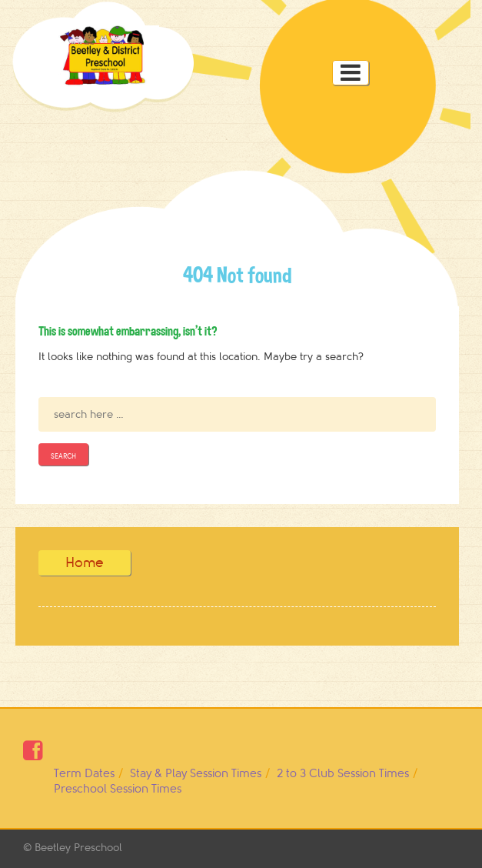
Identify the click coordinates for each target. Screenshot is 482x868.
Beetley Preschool (78, 848)
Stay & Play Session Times (196, 774)
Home (85, 563)
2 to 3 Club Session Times (343, 774)
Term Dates (84, 774)
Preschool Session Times (118, 789)
